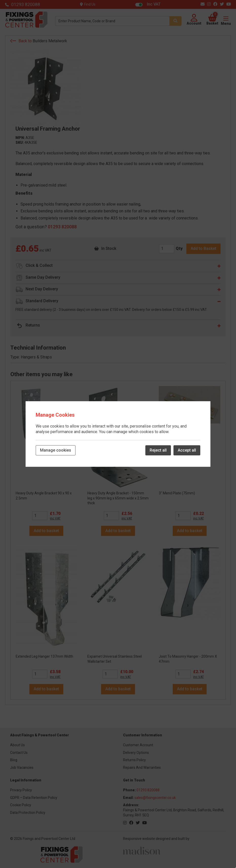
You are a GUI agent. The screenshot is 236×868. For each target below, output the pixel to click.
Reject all (158, 450)
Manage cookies (56, 450)
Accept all (187, 450)
